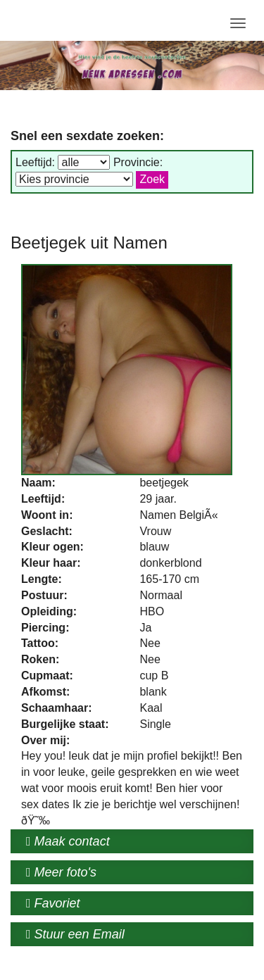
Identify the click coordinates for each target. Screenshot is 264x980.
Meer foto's (61, 872)
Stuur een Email (75, 934)
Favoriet (53, 903)
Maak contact (68, 841)
